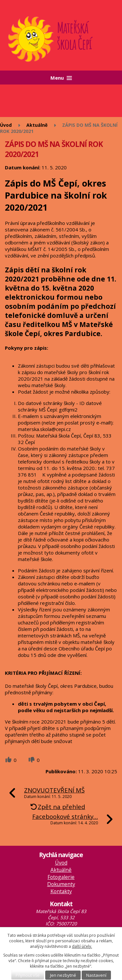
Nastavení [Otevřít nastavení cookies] (96, 975)
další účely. (82, 946)
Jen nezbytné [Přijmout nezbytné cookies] (63, 975)
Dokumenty (61, 884)
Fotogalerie (61, 877)
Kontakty (61, 891)
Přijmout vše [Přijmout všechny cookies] (28, 975)
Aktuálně (37, 125)
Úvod (6, 125)
